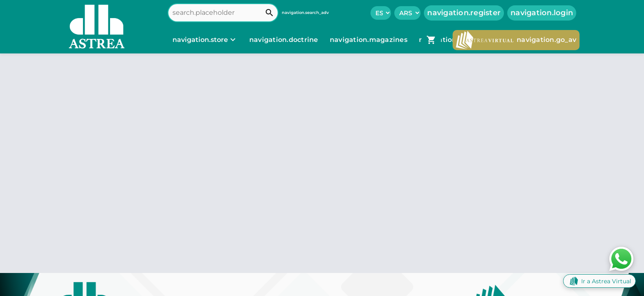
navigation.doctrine (284, 40)
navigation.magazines (369, 40)
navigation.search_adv (305, 13)
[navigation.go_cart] (431, 40)
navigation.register (464, 13)
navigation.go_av (516, 40)
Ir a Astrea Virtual (599, 281)
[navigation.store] (205, 40)
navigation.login (542, 13)
